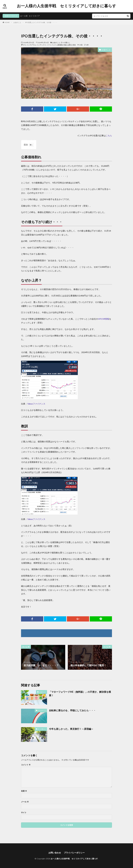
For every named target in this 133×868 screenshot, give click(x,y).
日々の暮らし (65, 43)
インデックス (41, 45)
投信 (74, 45)
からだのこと (42, 710)
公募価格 (60, 45)
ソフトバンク (51, 45)
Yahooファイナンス (36, 404)
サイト (24, 813)
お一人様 (24, 16)
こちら (109, 135)
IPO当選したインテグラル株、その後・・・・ (41, 22)
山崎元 (69, 45)
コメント (26, 765)
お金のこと (17, 22)
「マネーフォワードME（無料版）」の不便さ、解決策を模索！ (80, 694)
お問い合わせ (55, 853)
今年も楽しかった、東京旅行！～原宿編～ (71, 729)
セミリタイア (34, 16)
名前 (24, 791)
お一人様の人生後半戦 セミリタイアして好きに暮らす (66, 6)
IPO (24, 45)
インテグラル (31, 45)
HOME (7, 22)
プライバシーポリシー (74, 853)
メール (25, 802)
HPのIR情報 (104, 319)
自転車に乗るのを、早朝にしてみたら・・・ (72, 710)
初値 (65, 45)
